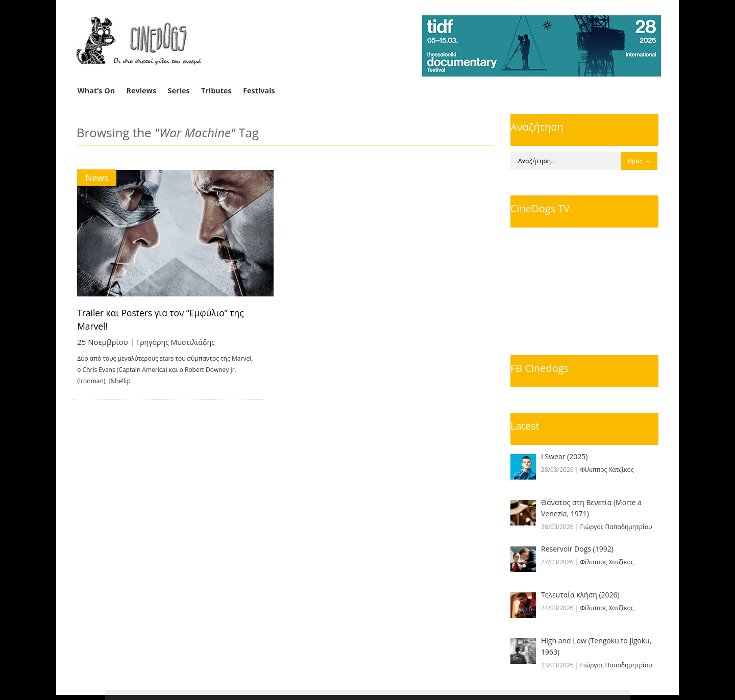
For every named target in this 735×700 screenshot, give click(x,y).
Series (179, 91)
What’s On (96, 91)
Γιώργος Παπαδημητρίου (616, 527)
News (97, 178)
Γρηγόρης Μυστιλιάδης (179, 342)
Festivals (259, 91)
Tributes (216, 91)
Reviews (142, 91)
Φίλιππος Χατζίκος (607, 470)
